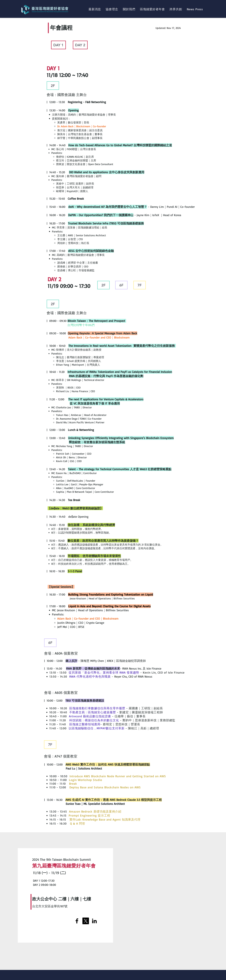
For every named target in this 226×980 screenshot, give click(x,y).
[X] (86, 921)
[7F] (140, 285)
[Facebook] (77, 921)
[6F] (121, 285)
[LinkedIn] (94, 921)
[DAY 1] (58, 45)
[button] (129, 9)
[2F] (53, 86)
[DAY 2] (80, 45)
